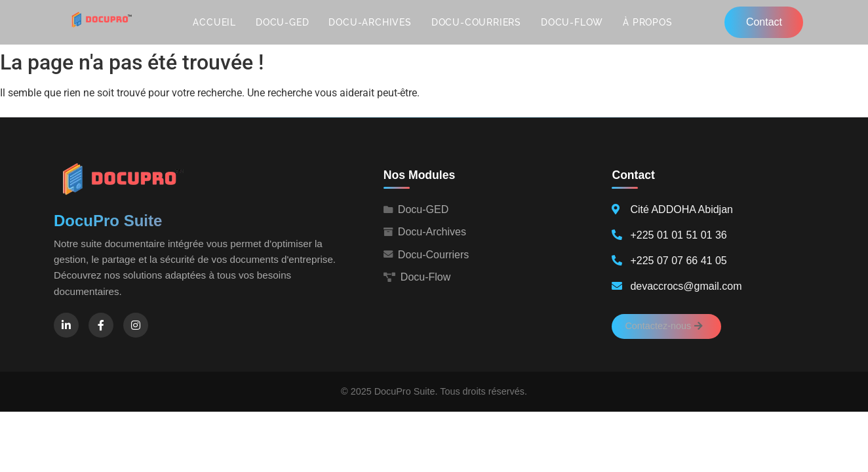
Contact (764, 22)
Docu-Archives (370, 22)
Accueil (214, 22)
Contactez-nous (664, 326)
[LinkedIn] (66, 325)
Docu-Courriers (476, 22)
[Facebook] (101, 325)
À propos (647, 22)
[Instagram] (136, 325)
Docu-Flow (572, 22)
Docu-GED (282, 22)
